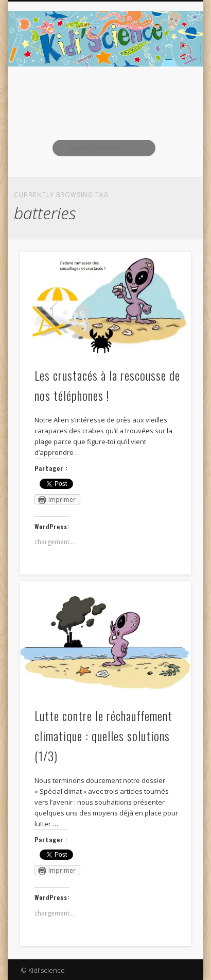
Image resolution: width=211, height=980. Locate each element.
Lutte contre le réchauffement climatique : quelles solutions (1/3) (103, 736)
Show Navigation (166, 92)
